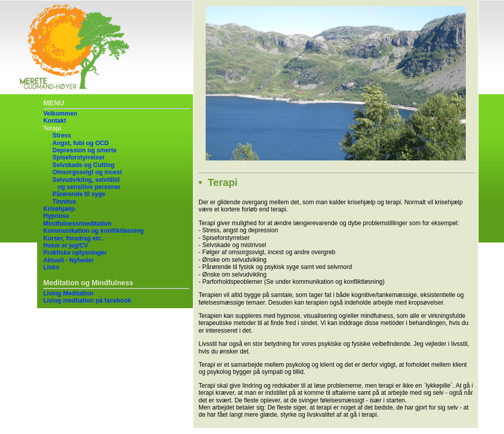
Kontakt (55, 121)
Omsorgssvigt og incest (87, 172)
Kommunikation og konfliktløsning (93, 231)
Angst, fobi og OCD (81, 143)
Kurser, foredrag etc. (73, 238)
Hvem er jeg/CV (66, 246)
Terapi (52, 128)
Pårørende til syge (79, 194)
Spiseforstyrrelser (79, 157)
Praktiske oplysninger (75, 253)
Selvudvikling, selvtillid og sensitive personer (87, 183)
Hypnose (56, 216)
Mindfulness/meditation (77, 224)
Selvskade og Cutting (83, 165)
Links (51, 267)
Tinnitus (64, 202)
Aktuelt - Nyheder (68, 260)
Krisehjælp (59, 209)
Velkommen (60, 114)
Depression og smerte (85, 150)
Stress (62, 135)
